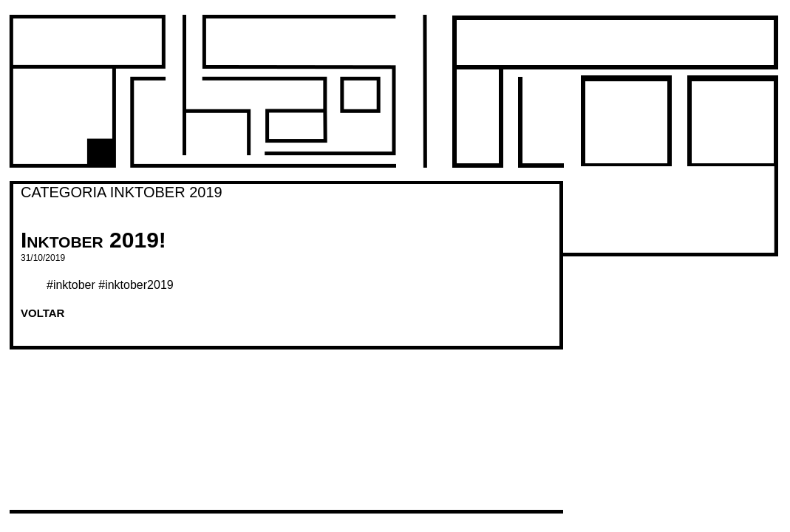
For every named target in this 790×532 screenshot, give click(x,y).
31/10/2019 (43, 258)
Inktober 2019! (93, 240)
